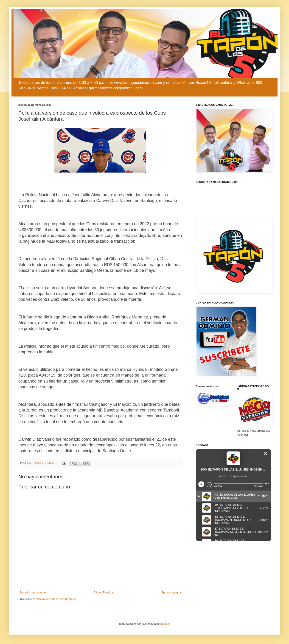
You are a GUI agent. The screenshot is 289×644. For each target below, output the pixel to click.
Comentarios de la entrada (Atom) (57, 599)
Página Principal (104, 593)
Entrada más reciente (33, 593)
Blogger (165, 624)
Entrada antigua (171, 593)
